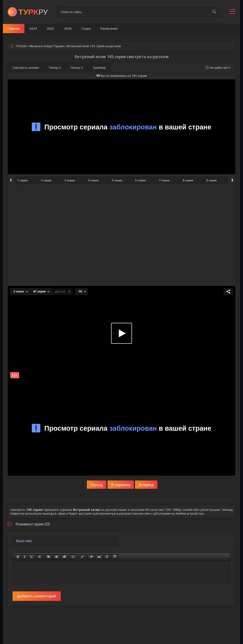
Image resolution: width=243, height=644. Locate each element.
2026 (68, 28)
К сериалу (121, 485)
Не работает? (218, 68)
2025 (51, 28)
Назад (97, 485)
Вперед (146, 485)
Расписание (109, 28)
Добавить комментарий (37, 596)
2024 (33, 28)
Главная (14, 28)
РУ (33, 12)
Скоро (86, 28)
